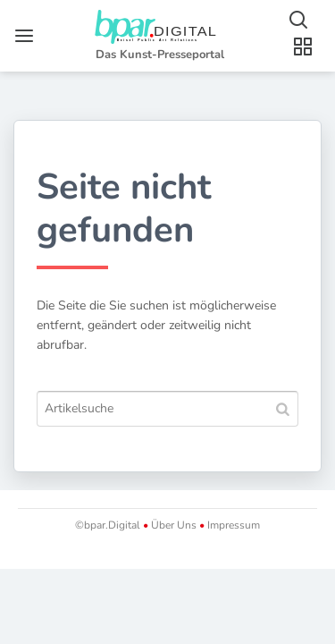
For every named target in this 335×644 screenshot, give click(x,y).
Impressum (232, 525)
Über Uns (174, 525)
